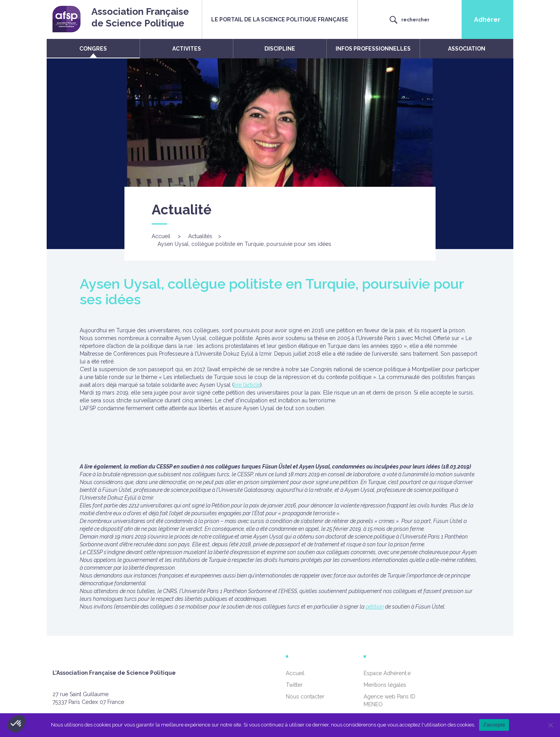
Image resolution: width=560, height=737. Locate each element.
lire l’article (247, 385)
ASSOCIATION (467, 49)
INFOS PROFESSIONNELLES (373, 49)
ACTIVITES (187, 49)
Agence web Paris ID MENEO (389, 700)
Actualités (200, 236)
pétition (375, 607)
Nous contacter (305, 697)
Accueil (161, 236)
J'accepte (494, 725)
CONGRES (93, 49)
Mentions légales (385, 685)
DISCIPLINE (280, 49)
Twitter (294, 685)
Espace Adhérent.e (387, 673)
